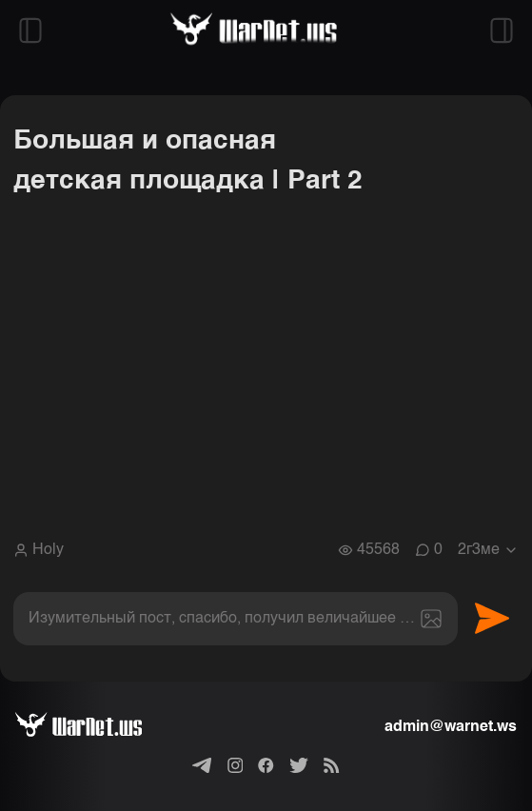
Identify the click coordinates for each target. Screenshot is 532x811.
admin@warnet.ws (451, 727)
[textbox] (236, 619)
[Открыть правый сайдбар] (502, 30)
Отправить (492, 619)
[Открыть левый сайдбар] (30, 30)
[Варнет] (94, 727)
